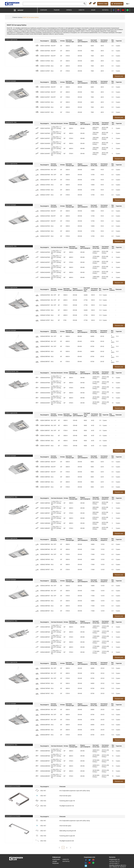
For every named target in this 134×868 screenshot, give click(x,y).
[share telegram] (86, 866)
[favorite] (94, 4)
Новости (81, 10)
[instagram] (118, 10)
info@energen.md (114, 859)
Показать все (119, 76)
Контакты (105, 10)
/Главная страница (17, 17)
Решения (57, 10)
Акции (93, 10)
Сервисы (69, 10)
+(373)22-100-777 (114, 861)
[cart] (90, 4)
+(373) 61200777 (114, 863)
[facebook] (114, 10)
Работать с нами (103, 4)
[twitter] (90, 860)
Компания (44, 10)
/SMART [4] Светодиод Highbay (31, 17)
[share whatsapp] (127, 10)
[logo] (12, 4)
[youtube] (123, 10)
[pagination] (59, 848)
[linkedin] (86, 863)
